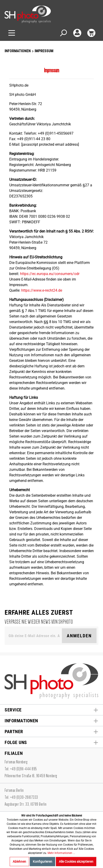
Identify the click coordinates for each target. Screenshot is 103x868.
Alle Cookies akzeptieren (76, 862)
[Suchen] (63, 33)
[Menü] (12, 33)
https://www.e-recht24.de (42, 290)
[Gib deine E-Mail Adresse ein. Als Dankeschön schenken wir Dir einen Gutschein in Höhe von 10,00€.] (34, 636)
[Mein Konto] (77, 33)
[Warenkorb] (91, 33)
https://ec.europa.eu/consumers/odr (50, 274)
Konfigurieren (42, 862)
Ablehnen (19, 862)
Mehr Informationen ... (61, 853)
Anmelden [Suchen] (79, 636)
